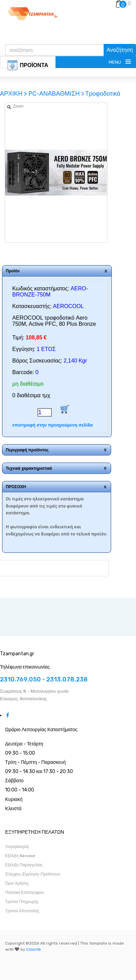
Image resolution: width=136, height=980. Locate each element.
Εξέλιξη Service (20, 856)
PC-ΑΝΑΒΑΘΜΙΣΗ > (56, 94)
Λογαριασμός (17, 847)
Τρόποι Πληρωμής (22, 902)
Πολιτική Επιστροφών (25, 893)
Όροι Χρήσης (17, 883)
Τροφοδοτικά (103, 94)
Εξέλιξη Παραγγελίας (24, 865)
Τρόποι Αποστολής (22, 911)
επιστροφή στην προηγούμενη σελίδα (52, 425)
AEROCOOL (68, 306)
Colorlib (34, 949)
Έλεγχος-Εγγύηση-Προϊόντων (33, 874)
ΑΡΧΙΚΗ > (14, 94)
